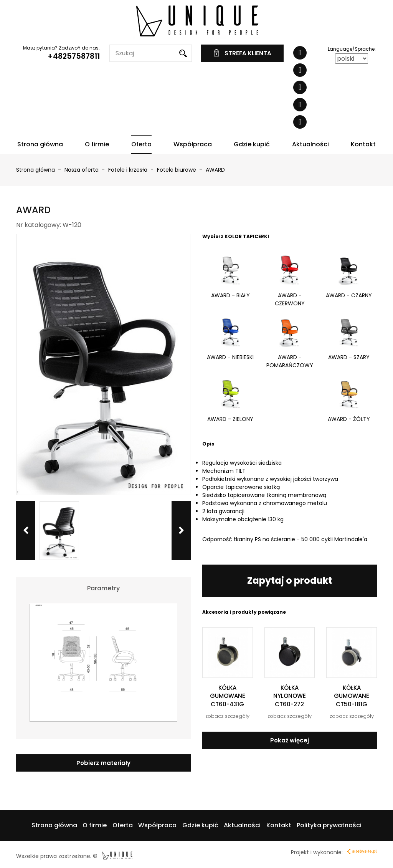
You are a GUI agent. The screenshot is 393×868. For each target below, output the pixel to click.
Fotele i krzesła (129, 170)
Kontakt (363, 144)
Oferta (141, 144)
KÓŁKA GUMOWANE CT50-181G (352, 696)
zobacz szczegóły (227, 716)
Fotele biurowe (177, 170)
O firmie (97, 144)
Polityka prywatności (329, 825)
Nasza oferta (82, 170)
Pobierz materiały (103, 763)
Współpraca (193, 144)
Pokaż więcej (290, 740)
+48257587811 (74, 56)
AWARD (215, 170)
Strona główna (40, 144)
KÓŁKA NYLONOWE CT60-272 (290, 696)
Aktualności (310, 144)
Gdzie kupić (252, 144)
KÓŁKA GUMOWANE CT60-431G (228, 696)
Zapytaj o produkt (290, 581)
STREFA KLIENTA (243, 53)
